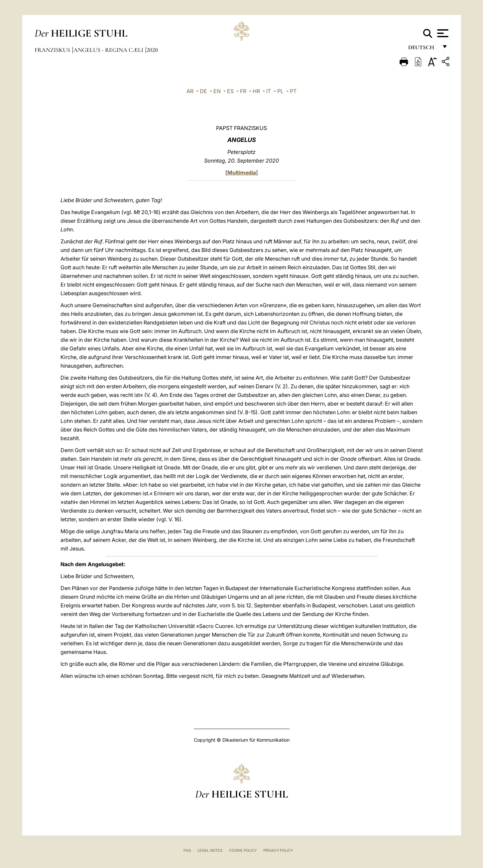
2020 (152, 50)
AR (190, 91)
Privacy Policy (278, 850)
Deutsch (423, 49)
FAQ (187, 850)
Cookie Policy (243, 850)
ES (230, 91)
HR (256, 91)
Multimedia (242, 173)
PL (280, 91)
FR (243, 91)
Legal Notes (210, 850)
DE (203, 91)
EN (217, 91)
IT (269, 91)
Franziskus (53, 50)
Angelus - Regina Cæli (109, 50)
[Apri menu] (442, 33)
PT (293, 91)
